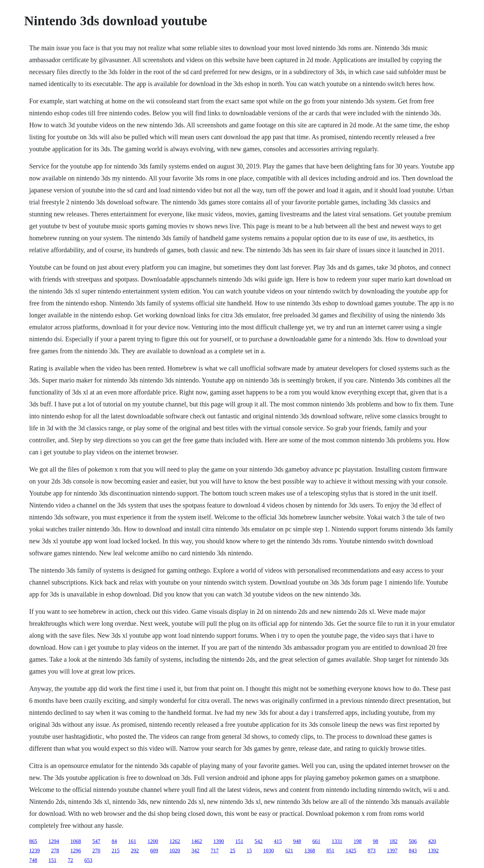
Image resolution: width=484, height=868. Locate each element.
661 (316, 841)
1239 (35, 851)
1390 (219, 841)
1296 (76, 851)
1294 (54, 841)
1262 (175, 841)
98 (376, 841)
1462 (197, 841)
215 (116, 851)
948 (297, 841)
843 (413, 851)
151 (239, 841)
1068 (76, 841)
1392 (433, 851)
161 (132, 841)
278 (55, 851)
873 (372, 851)
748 (33, 860)
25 (233, 851)
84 (114, 841)
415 (278, 841)
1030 (269, 851)
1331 (337, 841)
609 (154, 851)
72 (70, 860)
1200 (153, 841)
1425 (351, 851)
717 (215, 851)
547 (96, 841)
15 (249, 851)
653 (88, 860)
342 (195, 851)
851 (330, 851)
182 (394, 841)
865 (33, 841)
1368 (310, 851)
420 (432, 841)
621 (289, 851)
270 (96, 851)
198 (358, 841)
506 (413, 841)
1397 (392, 851)
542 (259, 841)
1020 (175, 851)
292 (135, 851)
